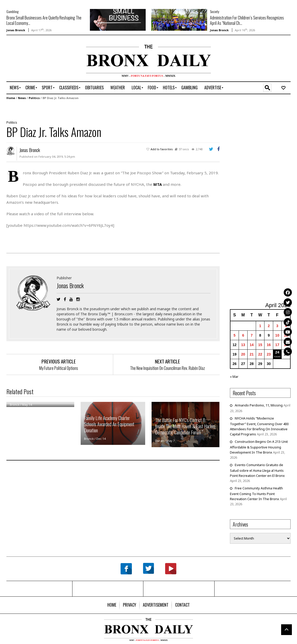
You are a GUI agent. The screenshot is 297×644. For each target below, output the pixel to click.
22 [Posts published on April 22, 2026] (260, 354)
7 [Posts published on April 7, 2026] (252, 335)
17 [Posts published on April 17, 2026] (277, 345)
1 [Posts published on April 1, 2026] (260, 326)
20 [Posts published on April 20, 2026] (243, 354)
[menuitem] (14, 88)
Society (215, 11)
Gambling (12, 11)
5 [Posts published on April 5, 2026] (235, 335)
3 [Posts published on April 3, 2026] (277, 326)
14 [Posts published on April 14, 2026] (252, 345)
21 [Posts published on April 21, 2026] (252, 354)
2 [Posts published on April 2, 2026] (269, 326)
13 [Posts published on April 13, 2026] (243, 345)
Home (11, 98)
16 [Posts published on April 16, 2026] (269, 345)
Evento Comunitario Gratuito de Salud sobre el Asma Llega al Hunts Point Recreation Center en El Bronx (257, 470)
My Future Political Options (59, 368)
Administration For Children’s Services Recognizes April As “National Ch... (247, 20)
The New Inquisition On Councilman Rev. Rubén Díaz (167, 368)
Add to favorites (162, 149)
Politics (34, 98)
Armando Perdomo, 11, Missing (259, 405)
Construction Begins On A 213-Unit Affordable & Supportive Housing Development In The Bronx (259, 447)
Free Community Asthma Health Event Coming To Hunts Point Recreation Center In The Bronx (256, 493)
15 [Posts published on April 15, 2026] (260, 345)
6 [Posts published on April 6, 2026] (243, 335)
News (22, 98)
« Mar (234, 377)
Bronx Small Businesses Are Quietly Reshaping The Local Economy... (44, 20)
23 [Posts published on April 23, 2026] (269, 354)
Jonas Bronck (16, 30)
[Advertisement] (36, 61)
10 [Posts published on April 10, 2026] (277, 335)
